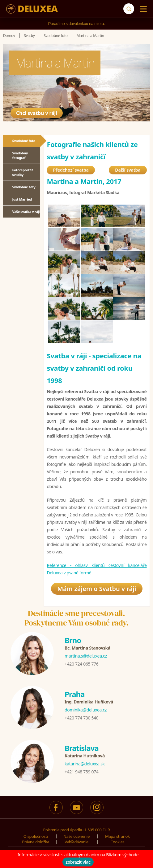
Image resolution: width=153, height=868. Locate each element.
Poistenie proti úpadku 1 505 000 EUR (77, 830)
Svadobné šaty (24, 187)
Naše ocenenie (76, 836)
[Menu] (142, 9)
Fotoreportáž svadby (23, 172)
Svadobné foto (24, 141)
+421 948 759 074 (81, 772)
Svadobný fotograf (20, 155)
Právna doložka (36, 842)
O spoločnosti (36, 836)
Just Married (22, 199)
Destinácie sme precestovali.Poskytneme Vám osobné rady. (76, 618)
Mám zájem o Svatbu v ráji (97, 589)
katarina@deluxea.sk (85, 764)
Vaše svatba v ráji (26, 212)
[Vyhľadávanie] (129, 9)
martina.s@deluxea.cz (86, 656)
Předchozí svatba (71, 170)
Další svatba (128, 170)
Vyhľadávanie (76, 842)
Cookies (117, 842)
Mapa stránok (117, 836)
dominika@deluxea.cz (86, 710)
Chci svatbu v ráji (40, 112)
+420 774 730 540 (81, 718)
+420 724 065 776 (81, 664)
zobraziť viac (78, 862)
